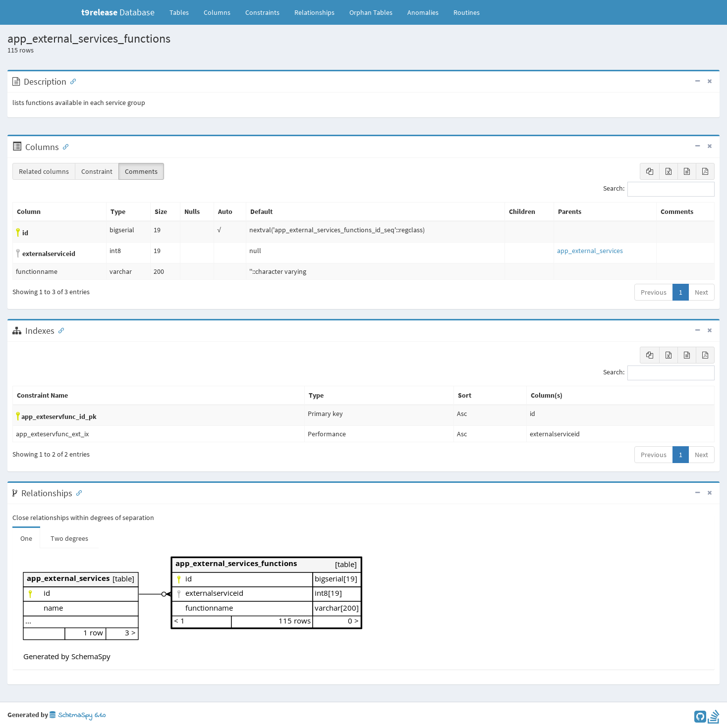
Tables (183, 12)
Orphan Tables (371, 12)
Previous (654, 292)
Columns (217, 12)
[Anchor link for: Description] (71, 81)
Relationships (314, 12)
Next (701, 292)
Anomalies (423, 12)
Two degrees (69, 538)
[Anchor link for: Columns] (63, 146)
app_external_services (590, 251)
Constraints (262, 12)
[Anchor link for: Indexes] (59, 330)
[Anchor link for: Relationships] (77, 492)
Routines (467, 12)
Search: (659, 189)
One (26, 538)
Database (118, 12)
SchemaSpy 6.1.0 (78, 715)
